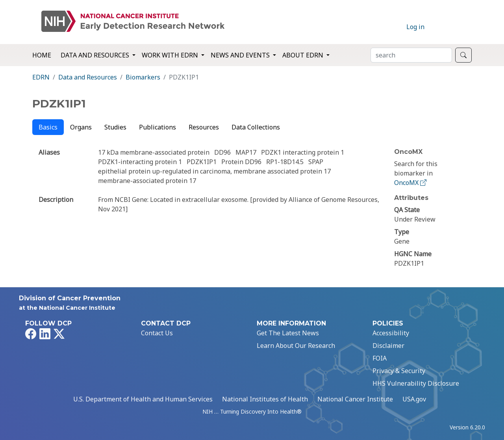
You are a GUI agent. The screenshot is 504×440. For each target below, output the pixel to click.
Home (42, 55)
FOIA (380, 358)
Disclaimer (388, 346)
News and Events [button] (241, 55)
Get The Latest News (288, 333)
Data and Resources (88, 77)
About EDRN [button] (304, 55)
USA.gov (414, 399)
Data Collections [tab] (256, 127)
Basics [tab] (48, 127)
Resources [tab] (204, 127)
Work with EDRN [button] (171, 55)
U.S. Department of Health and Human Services (143, 399)
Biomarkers (143, 77)
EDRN (41, 77)
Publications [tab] (157, 127)
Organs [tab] (81, 127)
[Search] (411, 55)
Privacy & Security (399, 371)
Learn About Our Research (296, 346)
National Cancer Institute (355, 399)
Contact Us (157, 333)
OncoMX (411, 183)
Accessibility (391, 333)
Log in (415, 27)
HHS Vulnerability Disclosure (416, 383)
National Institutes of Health (265, 399)
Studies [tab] (115, 127)
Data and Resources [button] (96, 55)
